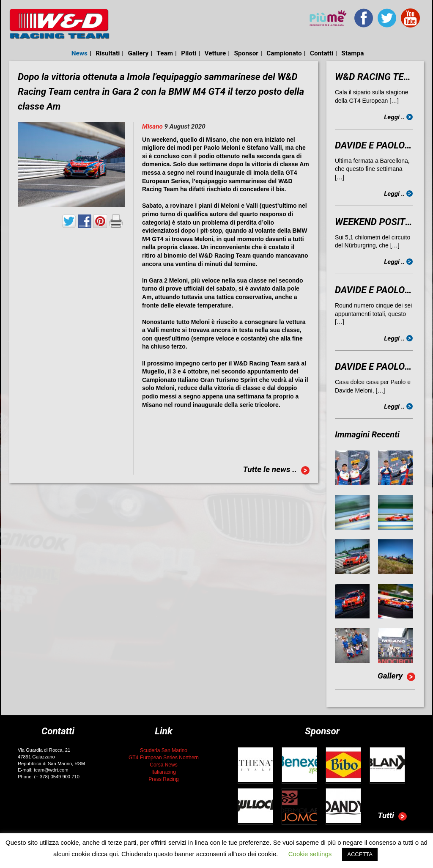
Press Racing (163, 779)
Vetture (215, 53)
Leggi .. (398, 117)
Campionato (284, 53)
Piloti (189, 53)
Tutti (392, 816)
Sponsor (246, 53)
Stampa (352, 53)
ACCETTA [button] (360, 854)
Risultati (108, 53)
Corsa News (163, 765)
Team (165, 53)
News (79, 53)
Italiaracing (164, 772)
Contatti (322, 53)
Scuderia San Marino (164, 750)
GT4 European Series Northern (164, 758)
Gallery (138, 53)
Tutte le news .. (276, 470)
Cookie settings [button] (310, 854)
